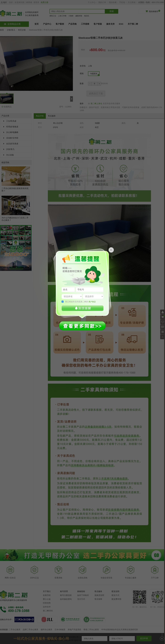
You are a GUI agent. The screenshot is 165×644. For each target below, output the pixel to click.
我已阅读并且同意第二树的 (80, 302)
